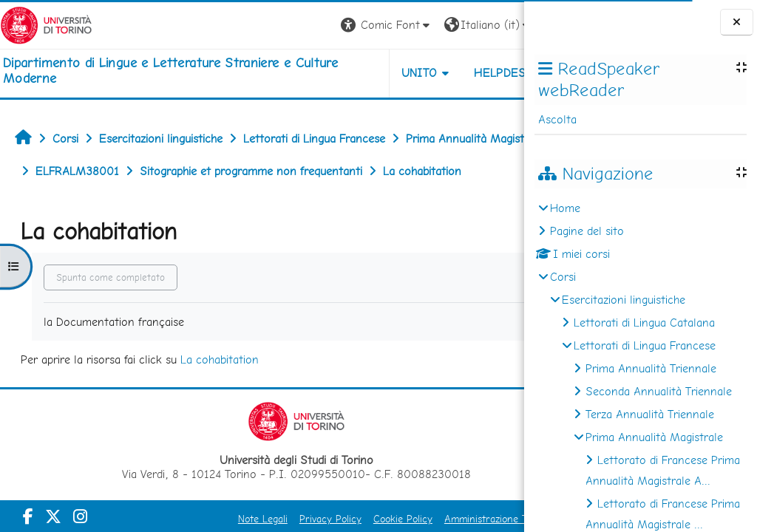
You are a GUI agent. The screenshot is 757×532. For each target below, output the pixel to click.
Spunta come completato (111, 310)
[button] (318, 25)
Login (499, 25)
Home (565, 208)
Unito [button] (351, 73)
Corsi (563, 277)
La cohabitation (220, 392)
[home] (175, 71)
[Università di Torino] (46, 24)
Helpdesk (435, 73)
